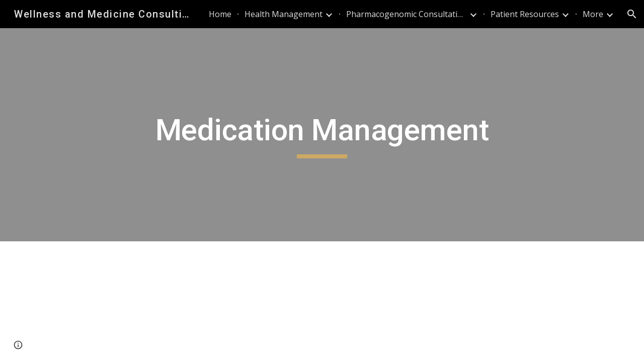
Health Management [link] (284, 14)
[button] (632, 14)
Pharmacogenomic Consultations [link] (407, 14)
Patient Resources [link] (525, 14)
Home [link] (220, 14)
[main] (322, 135)
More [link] (593, 14)
